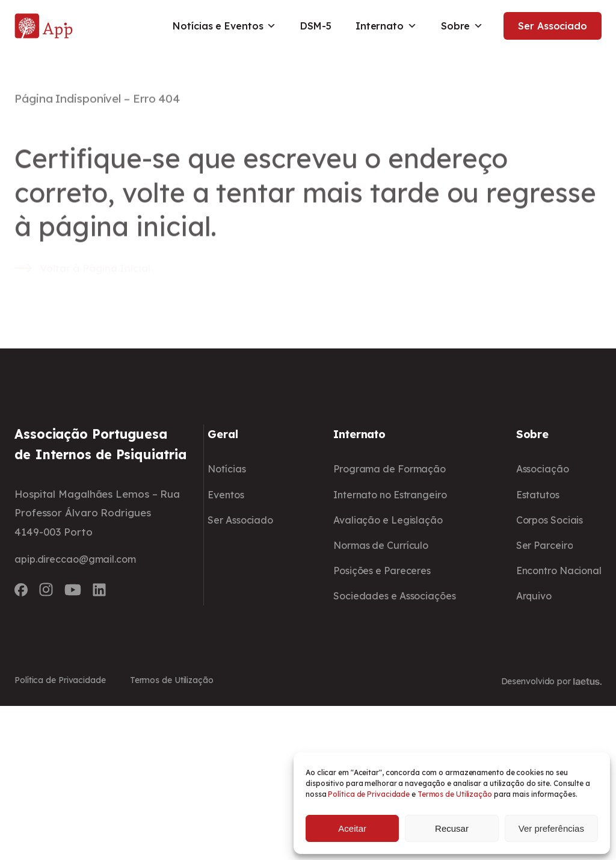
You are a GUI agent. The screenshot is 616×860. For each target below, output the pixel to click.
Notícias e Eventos (221, 26)
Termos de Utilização (455, 794)
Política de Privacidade (369, 794)
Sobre (458, 26)
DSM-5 (312, 26)
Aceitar (352, 828)
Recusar (452, 828)
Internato (383, 26)
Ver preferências (551, 828)
